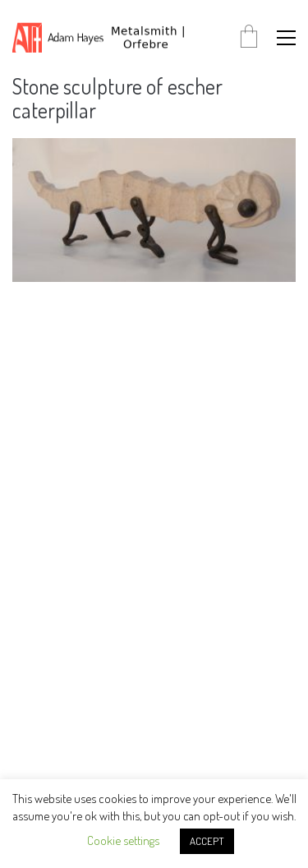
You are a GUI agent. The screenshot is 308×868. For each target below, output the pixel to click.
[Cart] (249, 37)
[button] (286, 38)
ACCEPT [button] (207, 841)
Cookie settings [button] (123, 840)
